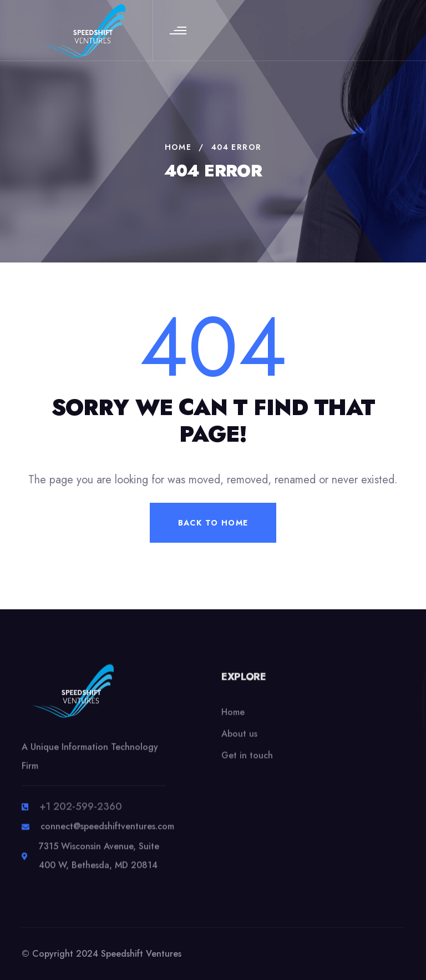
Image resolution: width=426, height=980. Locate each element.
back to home (213, 523)
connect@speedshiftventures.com (107, 833)
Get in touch (247, 764)
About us (239, 742)
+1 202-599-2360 (81, 813)
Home (233, 721)
